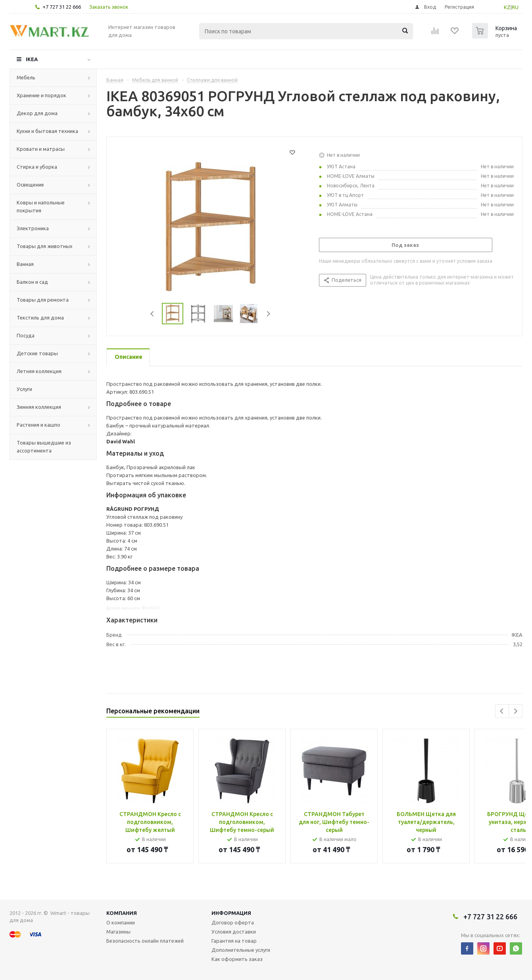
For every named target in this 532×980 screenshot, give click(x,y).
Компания (122, 913)
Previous (153, 314)
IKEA (32, 59)
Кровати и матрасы (41, 149)
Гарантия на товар (234, 941)
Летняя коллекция (39, 371)
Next (268, 314)
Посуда (26, 335)
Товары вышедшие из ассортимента (44, 447)
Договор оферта (233, 922)
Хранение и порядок (41, 95)
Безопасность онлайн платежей (145, 941)
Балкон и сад (32, 282)
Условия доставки (234, 932)
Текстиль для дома (40, 318)
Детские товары (37, 353)
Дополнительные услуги (241, 950)
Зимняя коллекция (39, 407)
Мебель (26, 77)
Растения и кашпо (38, 425)
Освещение (30, 185)
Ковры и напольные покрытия (41, 206)
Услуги (24, 389)
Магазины (118, 932)
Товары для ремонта (43, 300)
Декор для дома (37, 113)
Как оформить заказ (237, 959)
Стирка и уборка (37, 167)
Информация (231, 913)
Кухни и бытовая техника (47, 131)
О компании (121, 922)
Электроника (33, 228)
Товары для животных (45, 246)
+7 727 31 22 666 (62, 7)
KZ (507, 7)
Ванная (25, 264)
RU (515, 7)
